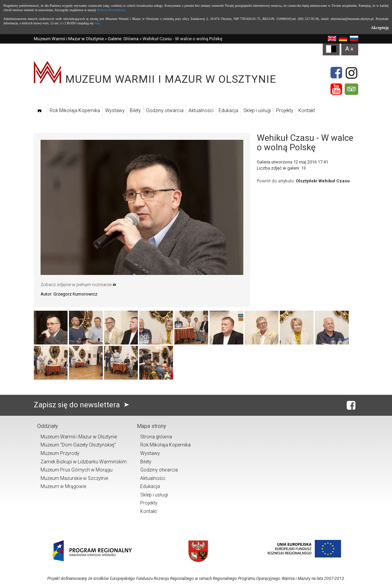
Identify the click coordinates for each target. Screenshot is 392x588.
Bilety (135, 110)
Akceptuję (380, 28)
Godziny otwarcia (165, 110)
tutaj (97, 23)
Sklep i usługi (257, 110)
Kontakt (307, 110)
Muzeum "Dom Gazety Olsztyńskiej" (78, 445)
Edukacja (228, 110)
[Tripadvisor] (351, 89)
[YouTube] (336, 89)
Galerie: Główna (123, 39)
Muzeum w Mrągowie (63, 486)
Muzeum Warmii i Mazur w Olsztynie (69, 39)
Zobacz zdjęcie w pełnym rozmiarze (78, 285)
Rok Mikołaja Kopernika (75, 110)
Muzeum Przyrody (60, 453)
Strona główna (156, 437)
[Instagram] (351, 73)
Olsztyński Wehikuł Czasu (323, 181)
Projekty (285, 110)
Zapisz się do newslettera (83, 405)
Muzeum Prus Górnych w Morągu (77, 470)
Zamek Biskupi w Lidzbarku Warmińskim (84, 462)
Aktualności (201, 110)
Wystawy (115, 110)
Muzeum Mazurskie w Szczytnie (74, 478)
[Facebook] (336, 73)
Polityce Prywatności (111, 10)
